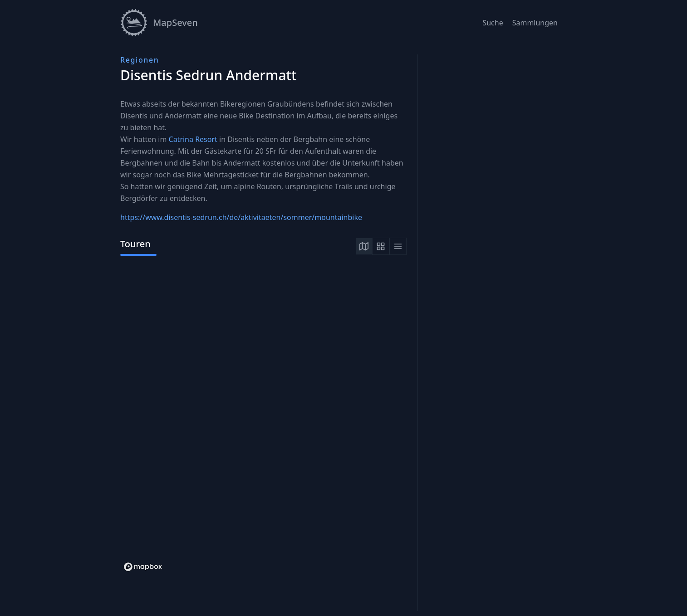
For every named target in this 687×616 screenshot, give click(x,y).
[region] (263, 421)
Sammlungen (535, 23)
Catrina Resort (193, 139)
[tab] (364, 246)
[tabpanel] (263, 421)
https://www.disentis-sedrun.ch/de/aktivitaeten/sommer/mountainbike (241, 217)
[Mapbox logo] (143, 567)
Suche (493, 23)
